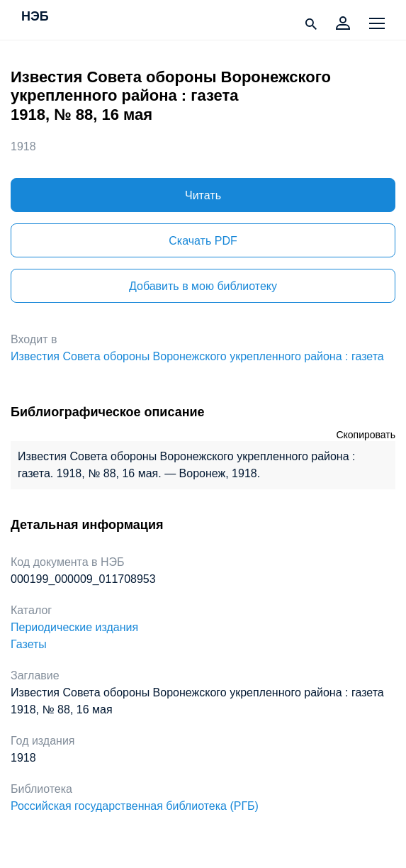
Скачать (203, 241)
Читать (203, 195)
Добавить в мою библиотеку (203, 286)
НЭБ (35, 17)
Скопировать (366, 435)
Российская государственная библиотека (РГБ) (135, 806)
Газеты (29, 644)
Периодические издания (74, 627)
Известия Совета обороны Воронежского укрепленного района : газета (197, 356)
